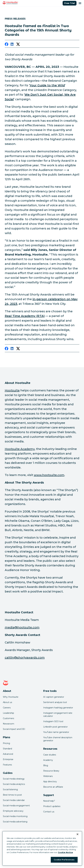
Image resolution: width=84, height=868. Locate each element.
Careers (7, 708)
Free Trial (70, 3)
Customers (8, 718)
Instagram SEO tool (53, 721)
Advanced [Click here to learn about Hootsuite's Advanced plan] (8, 754)
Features (7, 765)
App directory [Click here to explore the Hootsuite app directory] (50, 782)
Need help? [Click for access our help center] (49, 801)
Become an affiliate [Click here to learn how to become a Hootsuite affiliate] (53, 787)
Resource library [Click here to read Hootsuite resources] (51, 771)
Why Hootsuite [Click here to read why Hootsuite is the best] (11, 697)
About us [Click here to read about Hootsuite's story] (7, 702)
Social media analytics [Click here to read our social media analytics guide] (14, 784)
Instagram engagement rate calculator (58, 715)
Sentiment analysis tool (55, 702)
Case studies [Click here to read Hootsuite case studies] (50, 755)
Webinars (48, 776)
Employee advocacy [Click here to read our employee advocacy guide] (13, 811)
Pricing (6, 743)
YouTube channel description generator (58, 739)
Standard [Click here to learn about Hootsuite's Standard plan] (7, 749)
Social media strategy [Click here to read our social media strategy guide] (14, 779)
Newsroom (9, 724)
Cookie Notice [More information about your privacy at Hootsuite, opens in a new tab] (65, 852)
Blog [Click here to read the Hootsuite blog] (46, 765)
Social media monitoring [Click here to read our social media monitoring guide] (15, 816)
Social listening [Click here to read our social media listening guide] (10, 789)
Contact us (49, 812)
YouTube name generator (56, 732)
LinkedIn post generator (55, 727)
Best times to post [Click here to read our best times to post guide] (12, 795)
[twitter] (18, 45)
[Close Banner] (77, 834)
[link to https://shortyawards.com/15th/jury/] (25, 316)
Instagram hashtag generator (58, 708)
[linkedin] (12, 45)
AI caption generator (54, 697)
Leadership (8, 713)
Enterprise (8, 759)
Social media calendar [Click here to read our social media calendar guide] (14, 800)
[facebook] (7, 45)
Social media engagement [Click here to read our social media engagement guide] (16, 806)
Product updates (52, 806)
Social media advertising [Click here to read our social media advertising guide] (15, 822)
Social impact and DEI (14, 729)
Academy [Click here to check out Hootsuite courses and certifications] (48, 760)
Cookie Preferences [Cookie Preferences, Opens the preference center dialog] (64, 860)
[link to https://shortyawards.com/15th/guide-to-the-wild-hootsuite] (47, 85)
